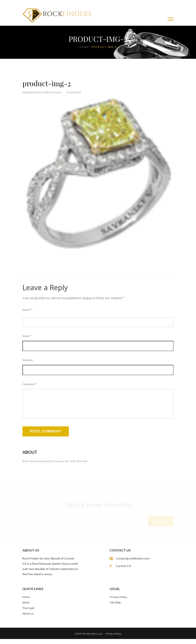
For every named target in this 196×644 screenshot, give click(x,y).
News (26, 607)
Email (27, 336)
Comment (30, 384)
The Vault (28, 613)
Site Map (115, 607)
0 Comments (74, 92)
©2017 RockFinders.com (89, 639)
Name (27, 310)
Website (28, 360)
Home (84, 47)
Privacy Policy (118, 602)
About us (28, 618)
